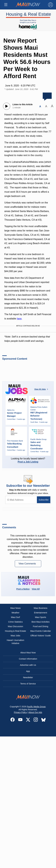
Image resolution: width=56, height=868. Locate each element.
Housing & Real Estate (28, 14)
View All (36, 589)
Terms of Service (28, 684)
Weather (15, 613)
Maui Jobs (16, 636)
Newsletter (28, 677)
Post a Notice (23, 589)
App (28, 671)
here (19, 319)
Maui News (15, 608)
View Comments (28, 564)
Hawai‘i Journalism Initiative (15, 642)
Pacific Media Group (36, 707)
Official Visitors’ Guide (41, 636)
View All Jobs (42, 389)
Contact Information (28, 659)
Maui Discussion (16, 626)
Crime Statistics (15, 622)
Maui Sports (41, 617)
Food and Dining (41, 626)
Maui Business (41, 608)
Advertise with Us (28, 665)
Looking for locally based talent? (28, 460)
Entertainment (41, 613)
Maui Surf (16, 617)
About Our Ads (35, 712)
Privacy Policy (20, 712)
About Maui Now (28, 653)
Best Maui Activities (41, 622)
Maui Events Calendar (41, 631)
